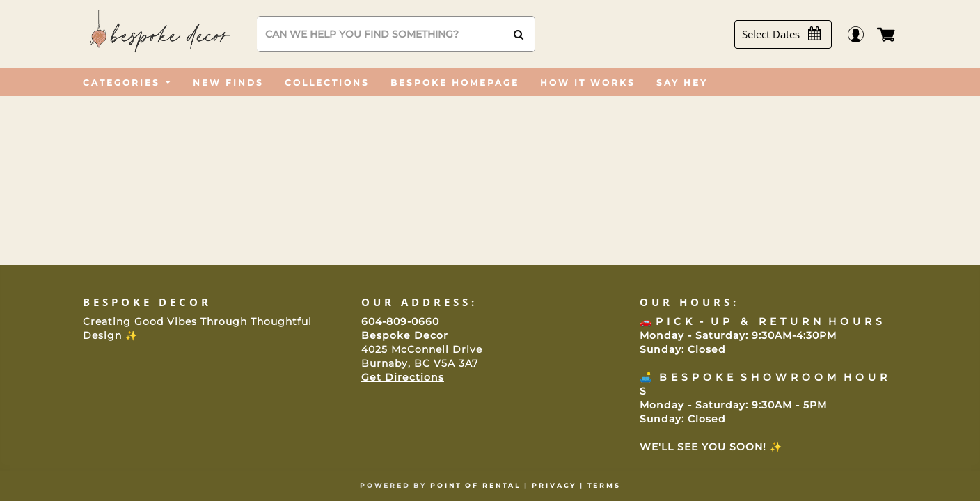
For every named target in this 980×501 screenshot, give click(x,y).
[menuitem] (127, 82)
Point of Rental (475, 485)
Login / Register (863, 34)
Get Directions (403, 377)
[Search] (396, 34)
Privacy (554, 485)
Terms (604, 485)
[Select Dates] (789, 34)
